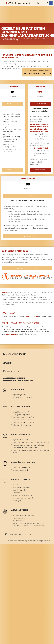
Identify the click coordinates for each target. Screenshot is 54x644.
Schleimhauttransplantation (22, 420)
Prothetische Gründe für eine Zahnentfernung (28, 526)
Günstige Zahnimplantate (21, 415)
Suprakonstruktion (19, 518)
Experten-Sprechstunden (21, 470)
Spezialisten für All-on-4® (21, 412)
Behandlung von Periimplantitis (23, 422)
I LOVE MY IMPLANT (19, 521)
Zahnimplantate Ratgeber (21, 467)
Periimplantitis (18, 493)
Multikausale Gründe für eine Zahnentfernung (28, 523)
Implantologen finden (20, 395)
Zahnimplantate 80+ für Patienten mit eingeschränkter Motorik (31, 452)
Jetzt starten (12, 104)
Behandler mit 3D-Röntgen (22, 425)
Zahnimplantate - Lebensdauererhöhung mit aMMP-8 (31, 442)
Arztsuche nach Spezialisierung (23, 397)
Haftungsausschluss (43, 541)
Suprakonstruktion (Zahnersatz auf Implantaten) (29, 445)
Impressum (22, 541)
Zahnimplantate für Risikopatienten (25, 448)
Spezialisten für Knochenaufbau (23, 417)
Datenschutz (31, 541)
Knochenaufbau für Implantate (23, 498)
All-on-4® (15, 485)
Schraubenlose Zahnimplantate (23, 515)
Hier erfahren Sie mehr (27, 268)
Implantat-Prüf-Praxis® (20, 440)
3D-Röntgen (17, 501)
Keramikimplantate (19, 490)
